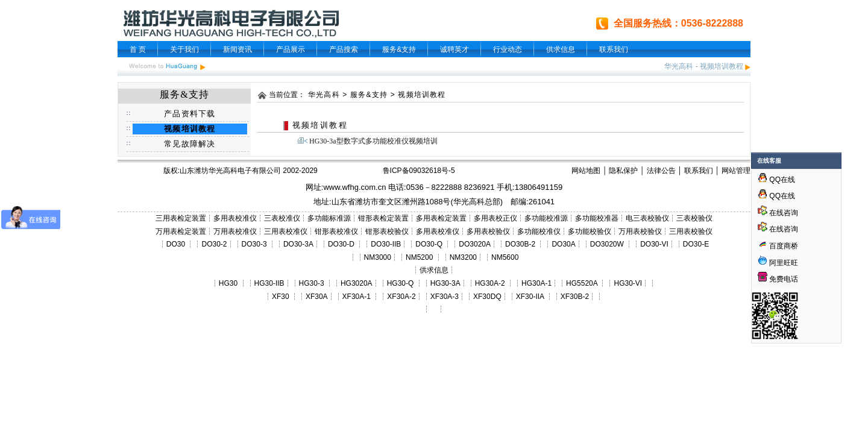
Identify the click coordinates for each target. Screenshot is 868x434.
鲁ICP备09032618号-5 (419, 171)
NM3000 (378, 257)
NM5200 (419, 257)
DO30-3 (254, 244)
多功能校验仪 (590, 231)
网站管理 (736, 171)
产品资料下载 (190, 114)
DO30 (176, 244)
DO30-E (696, 244)
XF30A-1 (357, 297)
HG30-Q (401, 283)
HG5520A (582, 283)
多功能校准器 (597, 218)
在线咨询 (778, 213)
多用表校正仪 (495, 218)
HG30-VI (628, 283)
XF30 (281, 297)
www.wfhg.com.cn (354, 187)
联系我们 (614, 49)
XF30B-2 (575, 297)
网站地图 (586, 171)
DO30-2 (215, 244)
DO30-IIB (386, 244)
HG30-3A (445, 283)
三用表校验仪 (691, 231)
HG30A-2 (490, 283)
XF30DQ (487, 297)
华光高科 (679, 66)
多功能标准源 (329, 218)
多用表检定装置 (441, 218)
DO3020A (475, 244)
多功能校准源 (546, 218)
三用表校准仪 (286, 231)
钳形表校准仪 (336, 231)
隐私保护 (623, 171)
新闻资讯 (237, 49)
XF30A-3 (445, 297)
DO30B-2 (520, 244)
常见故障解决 (190, 144)
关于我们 (184, 49)
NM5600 (505, 257)
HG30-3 (312, 283)
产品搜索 (344, 49)
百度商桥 (778, 246)
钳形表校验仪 (387, 231)
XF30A (317, 297)
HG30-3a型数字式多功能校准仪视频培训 (373, 141)
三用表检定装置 (181, 218)
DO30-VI (654, 244)
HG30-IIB (269, 283)
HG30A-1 (536, 283)
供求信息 (561, 49)
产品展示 (291, 49)
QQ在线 (776, 180)
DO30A (563, 244)
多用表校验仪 (488, 231)
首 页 (138, 49)
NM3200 (463, 257)
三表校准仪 (282, 218)
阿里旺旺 (783, 263)
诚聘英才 (454, 49)
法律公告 (661, 171)
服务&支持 (399, 49)
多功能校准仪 (539, 231)
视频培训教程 (722, 66)
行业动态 (508, 49)
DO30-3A (298, 244)
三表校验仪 (694, 218)
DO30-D (341, 244)
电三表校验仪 (647, 218)
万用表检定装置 (181, 231)
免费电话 (778, 279)
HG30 (228, 283)
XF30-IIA (530, 297)
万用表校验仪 (640, 231)
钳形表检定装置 (383, 218)
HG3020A (357, 283)
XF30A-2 (401, 297)
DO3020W (607, 244)
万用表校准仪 (235, 231)
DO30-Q (429, 244)
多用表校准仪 (235, 218)
